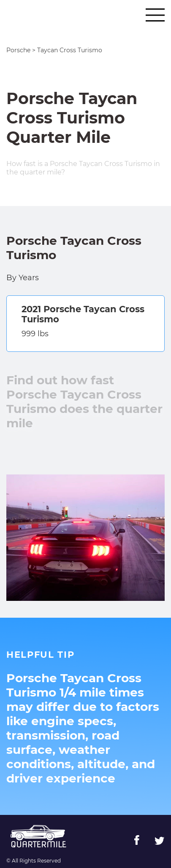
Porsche (18, 50)
